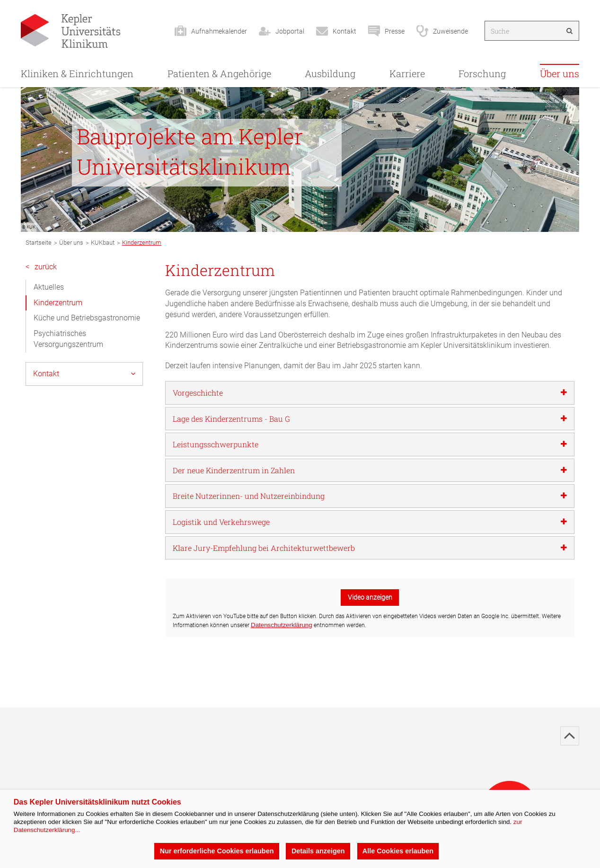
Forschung (482, 73)
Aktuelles (49, 287)
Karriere (407, 73)
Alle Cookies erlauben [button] (398, 851)
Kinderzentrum (58, 303)
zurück (41, 267)
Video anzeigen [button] (370, 598)
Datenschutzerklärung (282, 625)
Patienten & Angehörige (219, 73)
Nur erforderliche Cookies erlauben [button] (216, 851)
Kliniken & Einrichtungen (77, 73)
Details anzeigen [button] (318, 851)
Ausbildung (330, 73)
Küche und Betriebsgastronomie (87, 318)
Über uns (560, 73)
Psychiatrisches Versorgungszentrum (68, 339)
